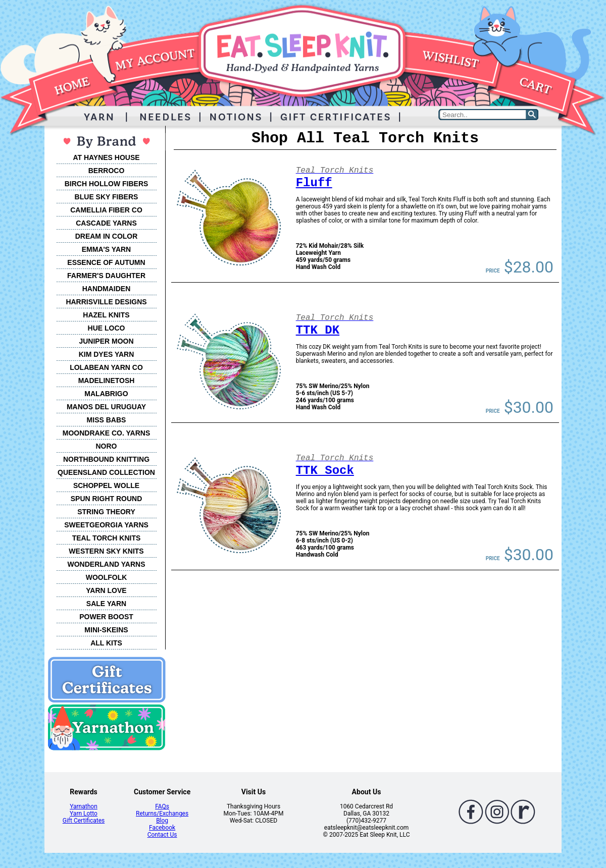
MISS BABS (107, 420)
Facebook (162, 828)
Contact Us (162, 835)
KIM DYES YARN (107, 354)
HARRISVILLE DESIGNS (106, 302)
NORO (107, 446)
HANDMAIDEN (107, 289)
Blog (162, 821)
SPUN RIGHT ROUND (107, 499)
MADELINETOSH (107, 381)
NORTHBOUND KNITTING (106, 459)
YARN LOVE (106, 590)
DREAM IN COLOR (107, 236)
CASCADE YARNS (106, 223)
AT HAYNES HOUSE (106, 157)
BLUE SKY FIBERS (107, 197)
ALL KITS (106, 643)
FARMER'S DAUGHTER (106, 276)
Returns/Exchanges (162, 813)
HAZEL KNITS (106, 315)
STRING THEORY (106, 512)
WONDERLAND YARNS (106, 564)
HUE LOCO (107, 328)
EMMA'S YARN (106, 249)
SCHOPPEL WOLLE (106, 485)
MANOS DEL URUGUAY (106, 407)
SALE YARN (106, 604)
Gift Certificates (84, 821)
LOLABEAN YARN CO (106, 367)
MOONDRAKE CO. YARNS (106, 433)
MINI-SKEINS (106, 630)
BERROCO (107, 171)
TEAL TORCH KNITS (107, 538)
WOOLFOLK (107, 577)
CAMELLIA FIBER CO (106, 210)
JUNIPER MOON (106, 341)
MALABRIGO (106, 394)
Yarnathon (84, 806)
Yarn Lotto (84, 813)
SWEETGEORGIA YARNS (106, 525)
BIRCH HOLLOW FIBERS (107, 184)
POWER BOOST (106, 617)
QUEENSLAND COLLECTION (106, 472)
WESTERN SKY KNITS (106, 551)
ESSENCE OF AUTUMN (106, 262)
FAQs (162, 806)
